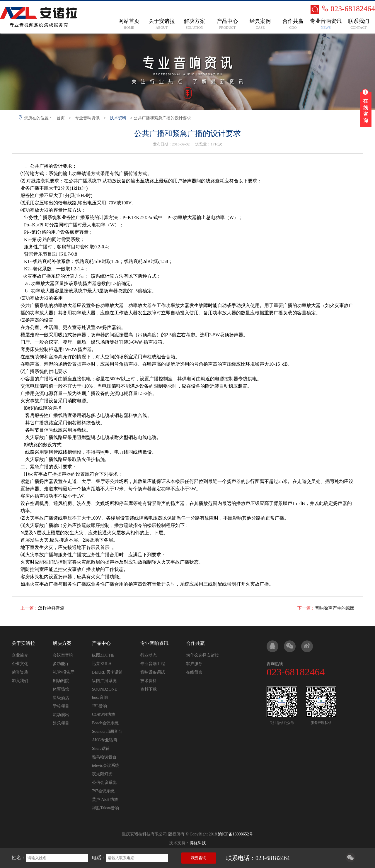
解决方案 (62, 643)
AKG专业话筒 (105, 740)
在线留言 (194, 672)
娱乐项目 (61, 723)
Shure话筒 (101, 749)
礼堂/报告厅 (64, 672)
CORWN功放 (104, 714)
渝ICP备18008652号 (236, 834)
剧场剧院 (61, 681)
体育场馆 (61, 689)
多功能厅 (61, 664)
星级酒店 (61, 698)
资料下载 (149, 689)
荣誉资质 (20, 672)
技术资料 (118, 118)
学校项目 (61, 706)
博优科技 (198, 843)
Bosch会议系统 (105, 723)
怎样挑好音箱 (51, 608)
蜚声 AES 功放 (105, 800)
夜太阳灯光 (102, 774)
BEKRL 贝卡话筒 (107, 672)
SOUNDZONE (105, 689)
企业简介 (20, 655)
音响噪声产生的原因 (335, 608)
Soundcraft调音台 (107, 731)
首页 (61, 118)
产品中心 (101, 643)
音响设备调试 (153, 672)
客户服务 (194, 664)
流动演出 (61, 715)
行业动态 (149, 655)
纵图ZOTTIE (103, 655)
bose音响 (100, 697)
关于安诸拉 (23, 643)
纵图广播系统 (104, 681)
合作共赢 (195, 643)
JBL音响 (99, 706)
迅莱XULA (102, 664)
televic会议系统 (106, 766)
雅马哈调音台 (104, 757)
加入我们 (20, 681)
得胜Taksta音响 (105, 808)
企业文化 (20, 664)
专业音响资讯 (87, 118)
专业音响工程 (153, 664)
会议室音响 (63, 655)
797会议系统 (103, 791)
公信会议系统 (104, 783)
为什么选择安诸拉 (202, 655)
